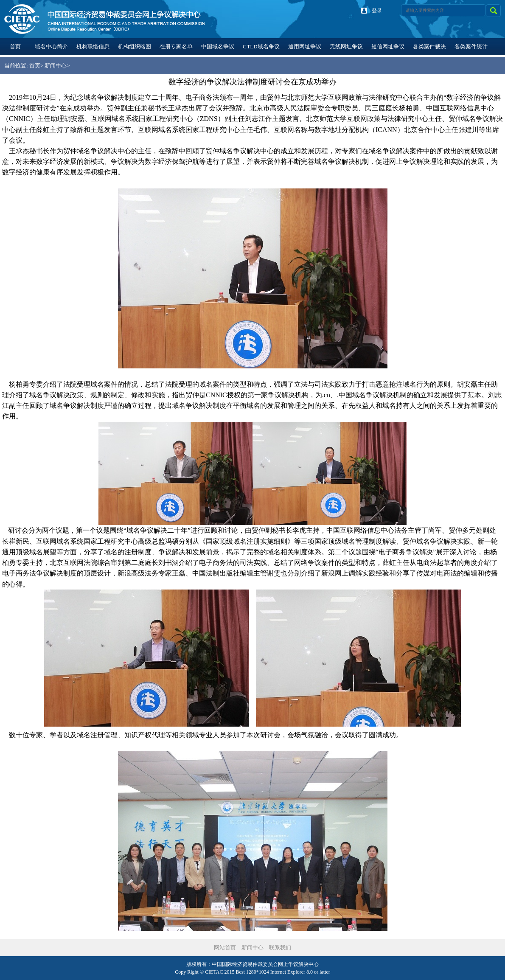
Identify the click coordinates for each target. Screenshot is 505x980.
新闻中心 (56, 66)
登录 (377, 11)
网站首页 (225, 948)
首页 (35, 66)
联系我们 (280, 948)
